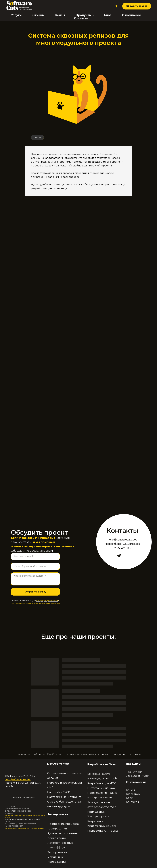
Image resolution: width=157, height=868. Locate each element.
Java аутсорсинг (98, 816)
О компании (131, 15)
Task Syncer (134, 772)
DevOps (37, 137)
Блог (108, 15)
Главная (22, 754)
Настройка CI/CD (59, 792)
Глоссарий (133, 794)
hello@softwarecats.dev (18, 779)
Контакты (81, 19)
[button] (137, 6)
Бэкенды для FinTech (102, 779)
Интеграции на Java (101, 788)
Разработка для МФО (102, 783)
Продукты (84, 15)
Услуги (16, 15)
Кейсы (60, 15)
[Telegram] (116, 6)
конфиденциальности (47, 601)
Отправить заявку (35, 592)
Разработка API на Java (103, 831)
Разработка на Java (101, 764)
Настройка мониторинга (64, 797)
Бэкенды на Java (99, 774)
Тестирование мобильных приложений (57, 857)
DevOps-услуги (58, 764)
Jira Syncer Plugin (138, 776)
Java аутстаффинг (99, 802)
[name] (35, 557)
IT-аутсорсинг (136, 782)
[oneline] (35, 566)
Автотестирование (60, 843)
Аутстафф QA (56, 848)
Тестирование (58, 814)
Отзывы (38, 15)
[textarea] (35, 579)
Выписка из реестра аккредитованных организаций (24, 828)
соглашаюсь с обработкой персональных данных (36, 603)
